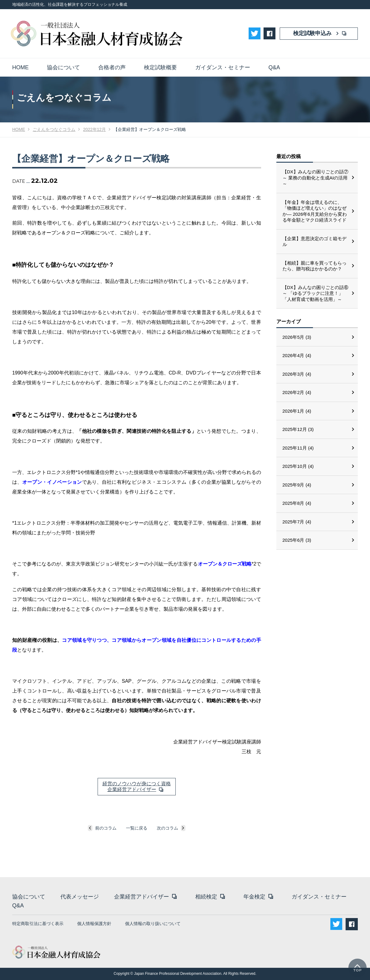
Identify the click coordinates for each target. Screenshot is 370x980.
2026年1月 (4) (297, 411)
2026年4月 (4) (297, 355)
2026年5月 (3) (297, 337)
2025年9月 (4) (297, 485)
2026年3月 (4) (297, 374)
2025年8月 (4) (297, 503)
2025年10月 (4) (298, 466)
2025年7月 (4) (297, 522)
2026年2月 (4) (297, 392)
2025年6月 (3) (297, 540)
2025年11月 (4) (298, 448)
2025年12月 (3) (298, 429)
